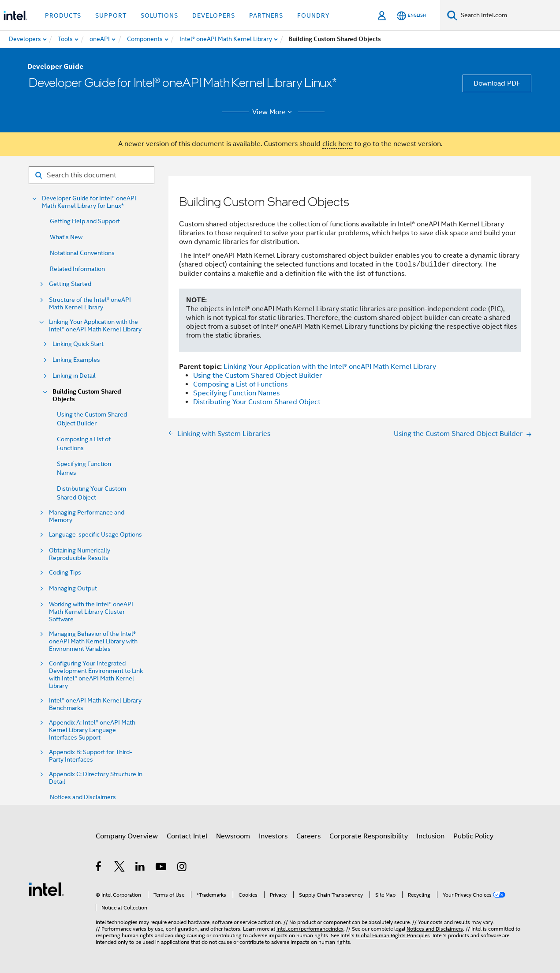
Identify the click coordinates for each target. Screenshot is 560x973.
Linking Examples (76, 360)
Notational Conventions (82, 253)
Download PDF (497, 83)
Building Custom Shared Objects (87, 395)
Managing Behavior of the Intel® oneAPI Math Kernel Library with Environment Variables (93, 641)
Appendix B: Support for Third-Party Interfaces (91, 756)
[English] (411, 16)
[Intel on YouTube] (162, 868)
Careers (308, 836)
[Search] (452, 15)
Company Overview (127, 836)
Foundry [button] (314, 15)
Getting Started (70, 284)
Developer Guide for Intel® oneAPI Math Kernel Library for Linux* (89, 202)
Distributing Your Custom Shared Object (257, 402)
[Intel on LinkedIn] (140, 868)
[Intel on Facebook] (99, 868)
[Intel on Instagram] (182, 868)
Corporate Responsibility (369, 836)
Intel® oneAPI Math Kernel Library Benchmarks (95, 704)
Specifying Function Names (236, 393)
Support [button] (111, 15)
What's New (66, 237)
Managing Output (73, 588)
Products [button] (63, 15)
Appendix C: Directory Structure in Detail (96, 778)
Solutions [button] (159, 15)
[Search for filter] (91, 175)
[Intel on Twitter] (120, 868)
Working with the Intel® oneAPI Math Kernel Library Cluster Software (91, 612)
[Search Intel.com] (509, 15)
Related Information (77, 269)
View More (274, 112)
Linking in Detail (74, 376)
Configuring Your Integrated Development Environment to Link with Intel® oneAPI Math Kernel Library (96, 675)
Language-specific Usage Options (95, 535)
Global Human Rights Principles (393, 935)
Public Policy (473, 836)
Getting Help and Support (85, 221)
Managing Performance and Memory (87, 516)
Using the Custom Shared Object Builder (258, 376)
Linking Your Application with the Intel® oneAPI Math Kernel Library (95, 326)
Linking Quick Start (78, 344)
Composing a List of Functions (240, 384)
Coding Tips (65, 573)
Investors (273, 836)
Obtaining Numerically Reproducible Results (80, 554)
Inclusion (431, 836)
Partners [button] (266, 15)
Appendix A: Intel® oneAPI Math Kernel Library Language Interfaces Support (92, 730)
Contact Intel (187, 836)
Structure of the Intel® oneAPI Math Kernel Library (90, 304)
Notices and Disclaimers (83, 797)
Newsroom (233, 836)
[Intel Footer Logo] (46, 889)
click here (338, 144)
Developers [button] (214, 15)
